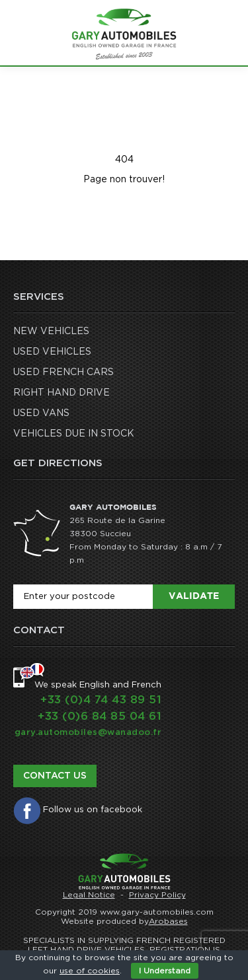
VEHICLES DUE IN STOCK (74, 434)
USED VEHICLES (52, 352)
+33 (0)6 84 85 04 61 (100, 716)
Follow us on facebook (93, 810)
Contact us (55, 776)
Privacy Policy (157, 895)
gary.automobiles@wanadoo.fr (88, 733)
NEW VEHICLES (51, 332)
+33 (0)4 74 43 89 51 (101, 700)
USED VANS (41, 413)
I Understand (165, 971)
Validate (194, 596)
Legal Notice (89, 895)
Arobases (168, 921)
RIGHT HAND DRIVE (62, 393)
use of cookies (90, 971)
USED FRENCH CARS (63, 372)
